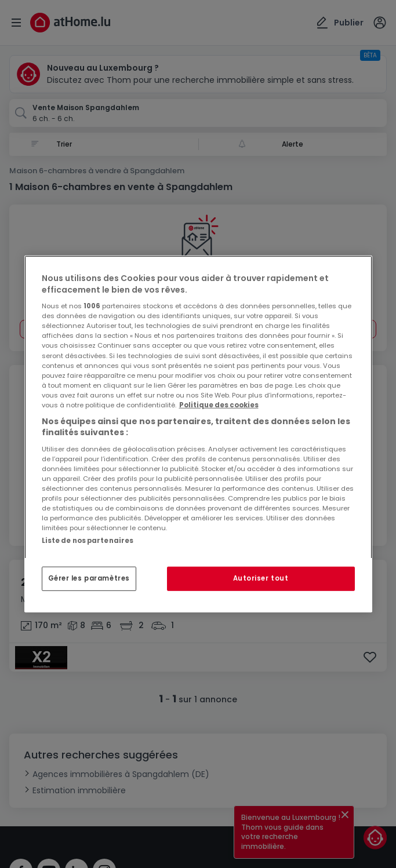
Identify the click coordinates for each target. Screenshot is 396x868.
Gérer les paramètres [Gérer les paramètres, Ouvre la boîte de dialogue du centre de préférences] (89, 578)
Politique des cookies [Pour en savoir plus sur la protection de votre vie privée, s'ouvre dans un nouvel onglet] (219, 405)
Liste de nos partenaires (88, 541)
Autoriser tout (261, 578)
